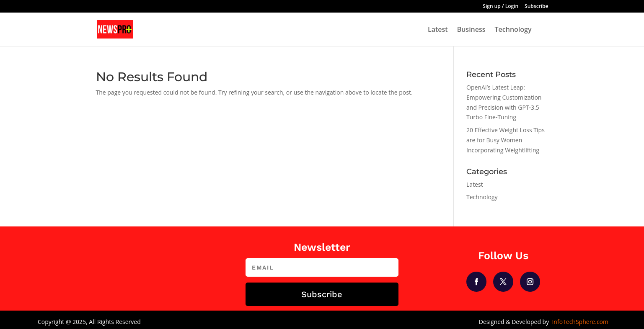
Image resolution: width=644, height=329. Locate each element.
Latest (438, 30)
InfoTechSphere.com (580, 322)
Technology (513, 30)
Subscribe (536, 7)
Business (471, 30)
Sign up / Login (500, 7)
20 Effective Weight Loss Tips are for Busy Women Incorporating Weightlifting (506, 140)
